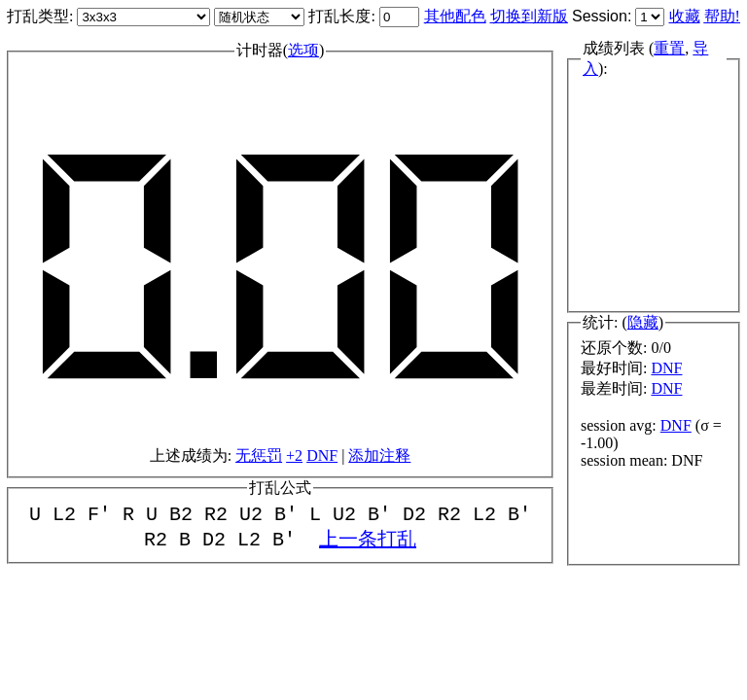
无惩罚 (259, 454)
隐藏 (643, 322)
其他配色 (455, 16)
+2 (294, 454)
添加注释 (379, 454)
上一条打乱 (368, 542)
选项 (303, 48)
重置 (669, 49)
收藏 (685, 16)
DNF (322, 454)
